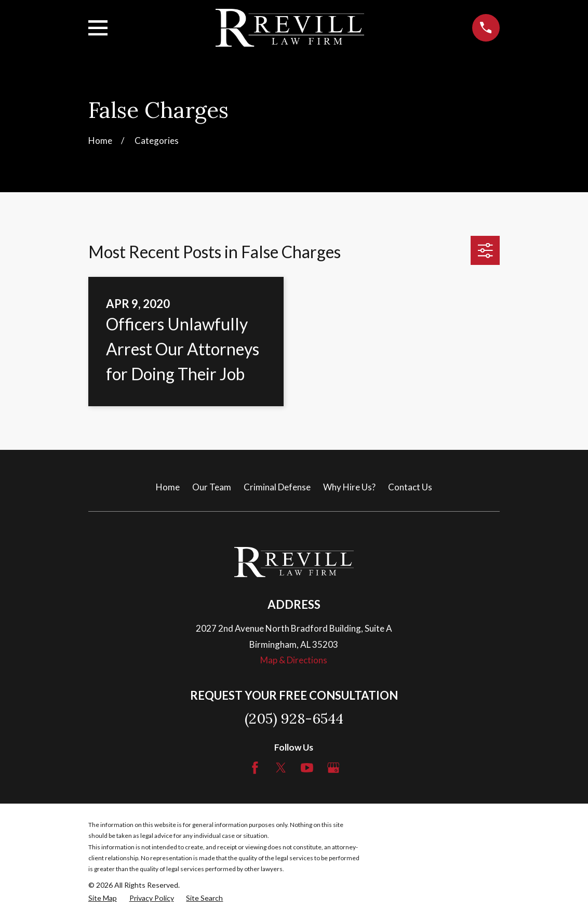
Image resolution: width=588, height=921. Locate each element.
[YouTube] (307, 768)
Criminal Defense (277, 487)
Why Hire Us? (349, 487)
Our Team (212, 487)
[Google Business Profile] (333, 768)
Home (168, 487)
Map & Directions (294, 660)
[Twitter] (281, 768)
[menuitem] (103, 898)
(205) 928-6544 (294, 718)
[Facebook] (255, 768)
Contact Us (410, 487)
